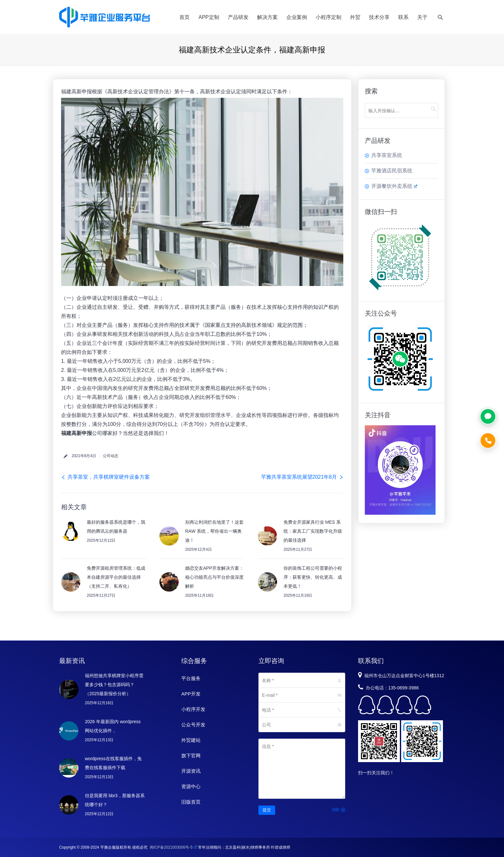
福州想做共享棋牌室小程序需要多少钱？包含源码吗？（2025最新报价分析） (114, 685)
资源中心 (191, 786)
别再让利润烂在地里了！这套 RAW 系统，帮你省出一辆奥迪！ (214, 531)
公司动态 (111, 456)
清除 (336, 810)
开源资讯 (191, 771)
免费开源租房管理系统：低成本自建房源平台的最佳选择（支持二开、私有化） (116, 577)
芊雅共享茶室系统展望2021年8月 (299, 477)
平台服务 (191, 678)
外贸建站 (191, 740)
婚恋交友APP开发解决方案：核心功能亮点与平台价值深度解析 (214, 577)
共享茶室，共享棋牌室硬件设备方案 (109, 477)
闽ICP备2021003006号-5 (173, 847)
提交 (267, 810)
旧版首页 (191, 802)
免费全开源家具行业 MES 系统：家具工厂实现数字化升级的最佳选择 (313, 531)
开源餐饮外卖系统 (394, 186)
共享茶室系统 (387, 155)
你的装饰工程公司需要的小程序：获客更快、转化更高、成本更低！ (313, 577)
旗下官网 (191, 756)
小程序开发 (193, 709)
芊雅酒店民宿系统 (392, 171)
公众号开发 (193, 725)
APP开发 (191, 694)
